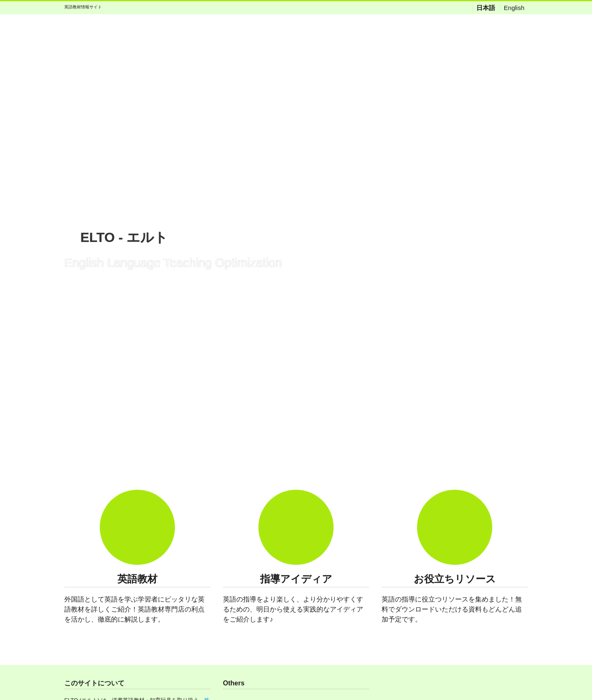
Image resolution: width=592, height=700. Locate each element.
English (514, 8)
